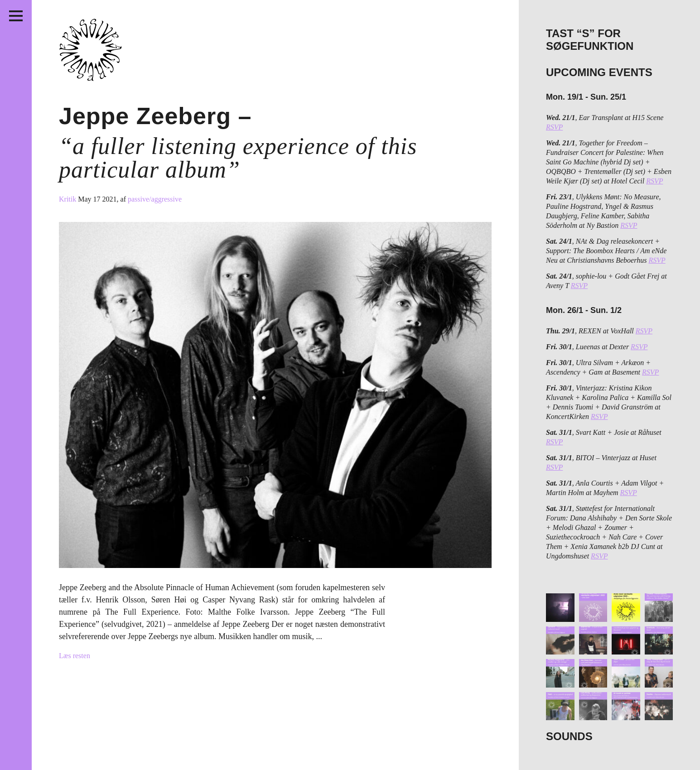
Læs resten (75, 656)
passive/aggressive (155, 199)
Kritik (68, 199)
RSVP (554, 127)
